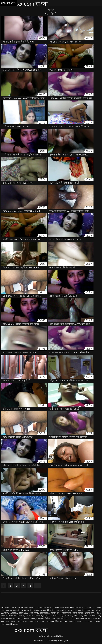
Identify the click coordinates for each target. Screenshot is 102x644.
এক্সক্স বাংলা (34, 613)
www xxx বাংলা (71, 607)
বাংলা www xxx (81, 619)
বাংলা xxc (64, 621)
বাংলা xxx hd (82, 621)
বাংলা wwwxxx (12, 621)
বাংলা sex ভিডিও (43, 619)
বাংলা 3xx (87, 616)
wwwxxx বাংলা (16, 610)
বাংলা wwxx (23, 621)
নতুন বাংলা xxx (67, 616)
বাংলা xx (43, 621)
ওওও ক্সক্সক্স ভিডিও (15, 616)
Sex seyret (55, 641)
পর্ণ (50, 10)
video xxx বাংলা (22, 607)
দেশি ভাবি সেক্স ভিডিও (52, 616)
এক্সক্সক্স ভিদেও (90, 613)
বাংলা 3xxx (96, 616)
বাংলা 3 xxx (78, 616)
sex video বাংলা (8, 607)
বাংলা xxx (72, 621)
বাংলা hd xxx (7, 619)
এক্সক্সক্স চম (55, 613)
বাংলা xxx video (94, 621)
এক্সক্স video (23, 613)
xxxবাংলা (5, 613)
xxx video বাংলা (49, 610)
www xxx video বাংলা (55, 607)
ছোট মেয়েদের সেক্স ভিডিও (32, 616)
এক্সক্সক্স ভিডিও (77, 613)
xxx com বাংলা (40, 641)
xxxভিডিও (13, 613)
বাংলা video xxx (67, 619)
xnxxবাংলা (38, 610)
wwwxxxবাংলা (28, 610)
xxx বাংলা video (71, 610)
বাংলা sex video (29, 619)
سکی (48, 641)
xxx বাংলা (60, 610)
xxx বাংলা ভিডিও (84, 610)
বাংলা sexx (55, 619)
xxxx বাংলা (96, 610)
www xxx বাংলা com (87, 607)
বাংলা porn (17, 619)
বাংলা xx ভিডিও (53, 621)
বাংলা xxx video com (10, 624)
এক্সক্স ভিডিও (44, 613)
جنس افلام (64, 641)
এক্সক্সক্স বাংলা (65, 613)
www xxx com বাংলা (37, 607)
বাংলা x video (34, 621)
